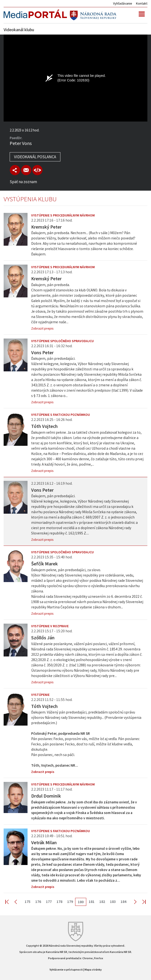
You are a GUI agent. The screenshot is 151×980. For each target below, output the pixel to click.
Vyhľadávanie (123, 3)
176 (38, 901)
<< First (10, 902)
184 (123, 901)
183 (113, 901)
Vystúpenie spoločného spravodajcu (62, 341)
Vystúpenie (40, 695)
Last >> (141, 902)
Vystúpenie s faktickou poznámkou (61, 415)
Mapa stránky (93, 969)
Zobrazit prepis (42, 328)
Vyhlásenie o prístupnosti (66, 969)
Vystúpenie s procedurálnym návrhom (63, 215)
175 (28, 901)
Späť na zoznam (23, 182)
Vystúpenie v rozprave (50, 626)
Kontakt (142, 3)
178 (59, 901)
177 (49, 901)
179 (70, 901)
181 (92, 901)
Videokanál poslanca (35, 157)
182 (102, 901)
